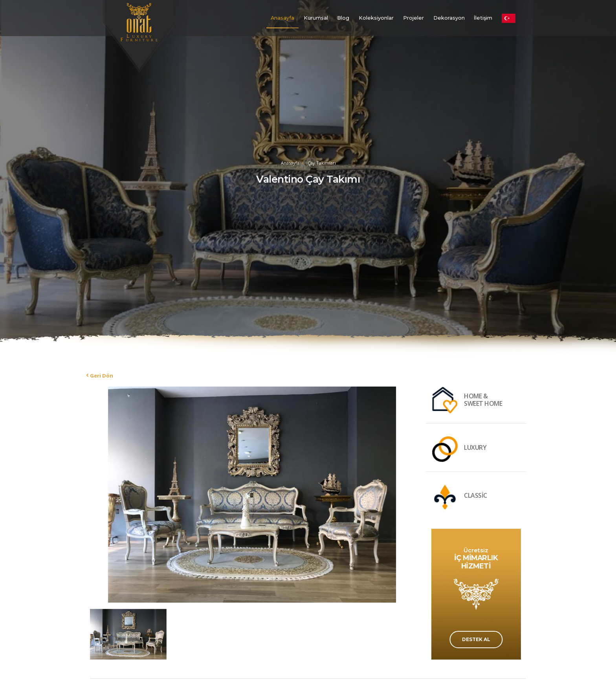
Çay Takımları (322, 163)
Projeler (413, 18)
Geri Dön (102, 376)
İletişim (483, 18)
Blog (343, 18)
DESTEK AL (476, 639)
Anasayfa (282, 18)
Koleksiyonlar (376, 18)
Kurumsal (316, 18)
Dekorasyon (449, 18)
